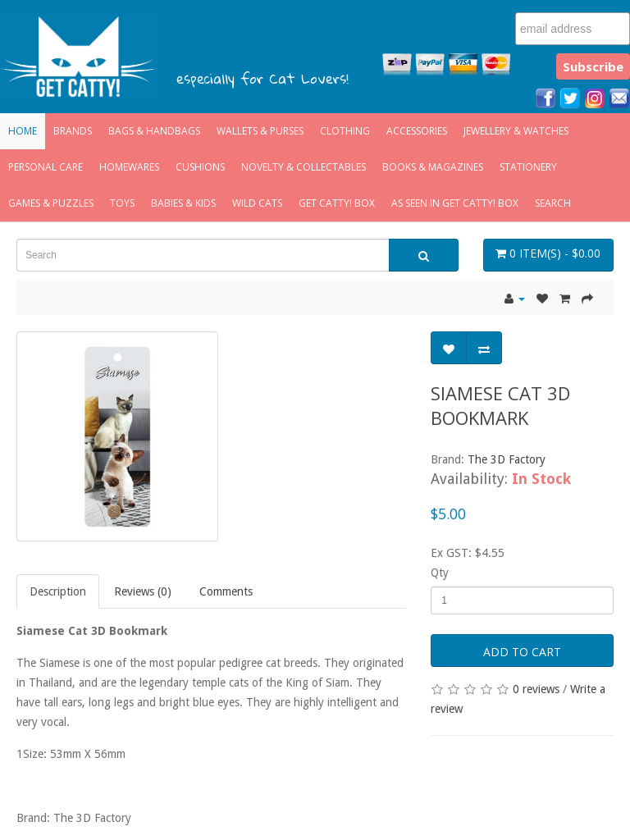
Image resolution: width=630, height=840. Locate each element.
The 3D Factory (507, 459)
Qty (440, 573)
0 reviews (536, 689)
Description (58, 591)
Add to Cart (522, 652)
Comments (226, 591)
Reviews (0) (143, 591)
